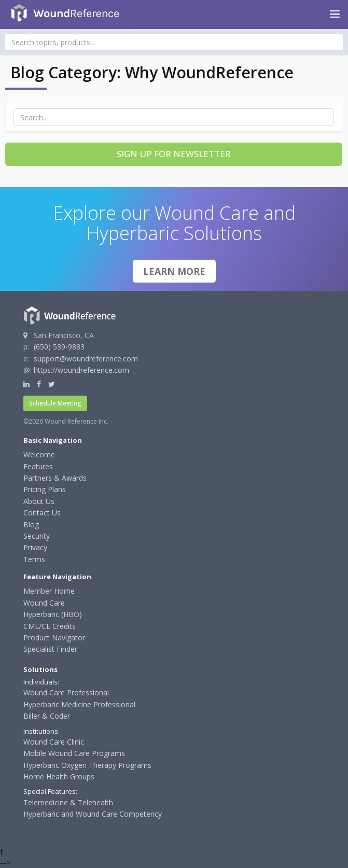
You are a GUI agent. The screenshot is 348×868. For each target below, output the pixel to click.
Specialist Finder (50, 649)
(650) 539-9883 (59, 347)
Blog (31, 524)
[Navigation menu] (335, 15)
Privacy (35, 547)
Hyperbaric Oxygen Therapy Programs (87, 765)
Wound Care (44, 603)
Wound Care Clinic (54, 742)
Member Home (49, 591)
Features (38, 466)
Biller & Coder (47, 716)
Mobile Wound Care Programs (74, 753)
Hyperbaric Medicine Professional (79, 704)
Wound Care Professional (66, 692)
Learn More (174, 271)
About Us (39, 501)
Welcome (39, 454)
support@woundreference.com (86, 359)
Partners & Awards (55, 478)
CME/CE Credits (50, 626)
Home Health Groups (59, 776)
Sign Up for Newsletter (174, 154)
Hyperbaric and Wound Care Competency (93, 814)
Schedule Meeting (55, 403)
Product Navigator (54, 638)
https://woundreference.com (81, 370)
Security (37, 536)
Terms (34, 559)
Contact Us (42, 513)
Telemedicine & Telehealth (68, 802)
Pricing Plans (45, 489)
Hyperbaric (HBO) (53, 614)
